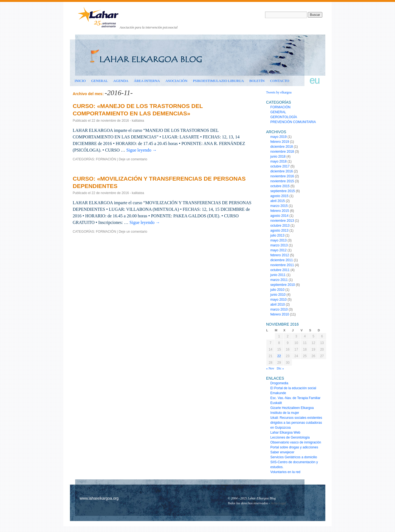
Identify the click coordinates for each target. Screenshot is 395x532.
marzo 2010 (279, 309)
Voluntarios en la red (285, 472)
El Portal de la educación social (293, 388)
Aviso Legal (278, 503)
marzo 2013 (279, 245)
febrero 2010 (280, 314)
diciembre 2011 (282, 260)
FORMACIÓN (106, 159)
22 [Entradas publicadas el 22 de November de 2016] (279, 356)
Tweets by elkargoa (279, 92)
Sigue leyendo (141, 150)
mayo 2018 (279, 161)
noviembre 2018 (282, 152)
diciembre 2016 (282, 171)
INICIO (80, 81)
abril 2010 (278, 305)
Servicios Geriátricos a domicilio (294, 457)
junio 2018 (278, 157)
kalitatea (138, 121)
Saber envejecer (282, 452)
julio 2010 (277, 290)
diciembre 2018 (282, 147)
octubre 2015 (280, 186)
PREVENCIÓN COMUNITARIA (293, 122)
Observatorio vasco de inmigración (296, 442)
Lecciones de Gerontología (290, 437)
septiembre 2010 (283, 285)
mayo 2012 (279, 250)
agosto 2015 (280, 196)
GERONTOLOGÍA (284, 117)
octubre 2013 (280, 226)
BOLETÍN (257, 81)
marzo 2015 (279, 206)
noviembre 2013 (282, 221)
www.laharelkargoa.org (99, 498)
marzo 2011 (279, 280)
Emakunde (278, 393)
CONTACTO (280, 81)
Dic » (280, 368)
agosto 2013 (280, 231)
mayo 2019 (279, 137)
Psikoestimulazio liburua (218, 81)
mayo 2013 (279, 240)
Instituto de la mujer (285, 413)
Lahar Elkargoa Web (285, 433)
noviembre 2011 (282, 265)
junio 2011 (278, 275)
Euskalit (276, 403)
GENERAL (99, 81)
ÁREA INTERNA (147, 81)
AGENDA (121, 81)
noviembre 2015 (282, 181)
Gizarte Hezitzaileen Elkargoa (292, 408)
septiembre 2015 (283, 191)
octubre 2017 (280, 166)
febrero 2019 (280, 142)
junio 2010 (278, 295)
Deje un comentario (133, 159)
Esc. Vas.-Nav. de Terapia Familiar (296, 398)
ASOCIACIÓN (176, 81)
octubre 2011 (280, 270)
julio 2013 (277, 235)
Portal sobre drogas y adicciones (294, 447)
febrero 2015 (280, 211)
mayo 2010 (279, 300)
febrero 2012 (280, 255)
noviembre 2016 (282, 176)
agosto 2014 (280, 216)
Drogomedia (279, 383)
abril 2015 (278, 201)
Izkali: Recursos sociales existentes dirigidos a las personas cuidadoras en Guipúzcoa (296, 423)
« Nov (270, 368)
